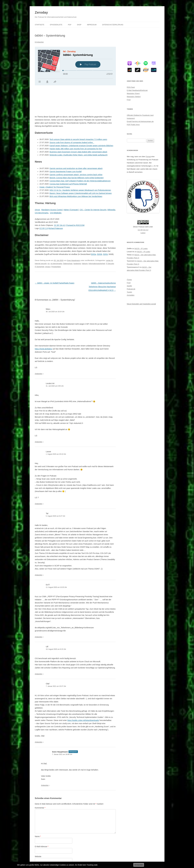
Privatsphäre (56, 241)
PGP (70, 25)
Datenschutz (68, 238)
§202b (100, 228)
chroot (37, 184)
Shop (79, 25)
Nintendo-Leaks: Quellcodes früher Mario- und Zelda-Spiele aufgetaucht (78, 129)
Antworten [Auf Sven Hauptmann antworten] (45, 760)
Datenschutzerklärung (113, 25)
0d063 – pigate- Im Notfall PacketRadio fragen (55, 257)
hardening (77, 238)
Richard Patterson (56, 203)
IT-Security (110, 238)
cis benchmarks (56, 238)
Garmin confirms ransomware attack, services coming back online (76, 149)
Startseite (40, 25)
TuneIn (129, 292)
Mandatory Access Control (52, 184)
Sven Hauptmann (73, 235)
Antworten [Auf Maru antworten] (39, 348)
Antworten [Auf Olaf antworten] (39, 716)
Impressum (92, 25)
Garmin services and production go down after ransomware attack (76, 143)
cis (49, 238)
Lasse (48, 426)
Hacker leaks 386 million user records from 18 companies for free (76, 123)
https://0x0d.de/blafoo (44, 323)
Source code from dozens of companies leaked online (72, 117)
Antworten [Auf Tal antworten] (39, 549)
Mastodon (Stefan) (134, 97)
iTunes (129, 280)
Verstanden (139, 865)
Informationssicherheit (97, 238)
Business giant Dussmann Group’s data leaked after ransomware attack (78, 126)
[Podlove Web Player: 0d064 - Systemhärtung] (75, 66)
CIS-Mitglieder (56, 187)
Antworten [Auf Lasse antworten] (39, 478)
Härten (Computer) (71, 184)
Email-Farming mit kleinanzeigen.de (140, 121)
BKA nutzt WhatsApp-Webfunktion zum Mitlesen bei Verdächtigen (76, 171)
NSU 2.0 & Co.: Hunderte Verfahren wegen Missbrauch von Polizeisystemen (80, 164)
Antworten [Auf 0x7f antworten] (39, 611)
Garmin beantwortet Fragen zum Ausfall (66, 146)
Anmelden (131, 295)
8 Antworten (39, 42)
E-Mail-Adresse (42, 821)
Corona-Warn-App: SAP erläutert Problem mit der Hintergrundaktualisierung (80, 155)
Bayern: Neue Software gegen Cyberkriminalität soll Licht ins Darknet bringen (81, 167)
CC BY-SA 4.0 (143, 230)
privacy (48, 241)
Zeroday (41, 12)
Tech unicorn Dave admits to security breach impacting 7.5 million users (78, 114)
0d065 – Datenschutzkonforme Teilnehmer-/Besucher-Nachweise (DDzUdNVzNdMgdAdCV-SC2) (102, 261)
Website (38, 831)
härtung (85, 238)
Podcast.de (131, 289)
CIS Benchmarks (42, 187)
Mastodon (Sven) (133, 93)
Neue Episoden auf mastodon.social (141, 304)
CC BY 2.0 (44, 203)
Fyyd (129, 100)
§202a (94, 228)
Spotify (129, 286)
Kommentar (40, 782)
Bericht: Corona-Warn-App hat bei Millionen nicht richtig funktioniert (77, 152)
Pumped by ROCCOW (75, 199)
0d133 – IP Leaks (141, 249)
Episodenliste (56, 25)
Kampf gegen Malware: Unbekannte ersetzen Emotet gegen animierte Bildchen (81, 120)
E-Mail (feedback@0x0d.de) (137, 90)
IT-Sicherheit (40, 241)
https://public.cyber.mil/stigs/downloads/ (83, 695)
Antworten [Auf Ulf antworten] (39, 648)
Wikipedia (111, 184)
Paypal (148, 157)
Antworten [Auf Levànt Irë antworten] (39, 416)
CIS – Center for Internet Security (93, 184)
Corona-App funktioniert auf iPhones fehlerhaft (68, 158)
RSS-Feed (131, 87)
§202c (106, 228)
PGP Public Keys (133, 125)
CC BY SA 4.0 (60, 199)
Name (38, 811)
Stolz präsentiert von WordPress (63, 857)
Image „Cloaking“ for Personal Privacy (55, 161)
